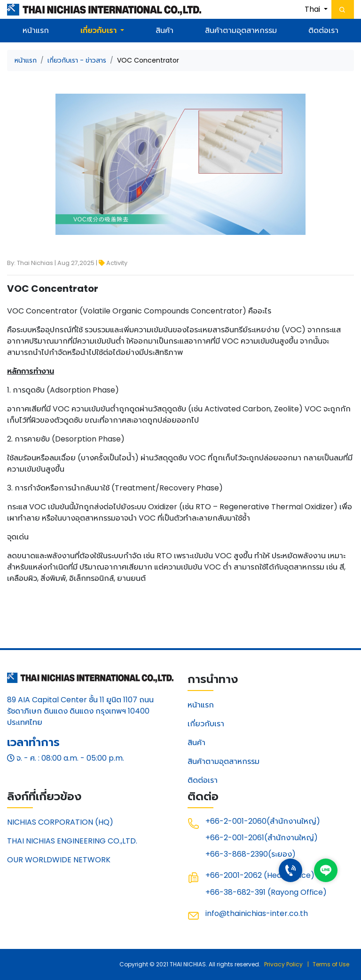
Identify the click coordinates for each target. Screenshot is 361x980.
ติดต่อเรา (323, 30)
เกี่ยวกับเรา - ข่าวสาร (77, 60)
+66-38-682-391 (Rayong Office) (266, 892)
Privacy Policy (283, 964)
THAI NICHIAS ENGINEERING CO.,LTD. (72, 841)
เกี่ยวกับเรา (206, 724)
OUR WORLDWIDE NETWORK (59, 860)
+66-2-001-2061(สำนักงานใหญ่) (262, 838)
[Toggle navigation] (343, 9)
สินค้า (165, 30)
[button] (316, 9)
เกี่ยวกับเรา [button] (99, 30)
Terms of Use (331, 964)
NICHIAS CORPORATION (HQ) (60, 822)
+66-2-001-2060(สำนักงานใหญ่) (263, 821)
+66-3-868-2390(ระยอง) (251, 854)
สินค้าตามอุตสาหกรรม (241, 30)
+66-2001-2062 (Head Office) (260, 875)
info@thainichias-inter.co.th (257, 913)
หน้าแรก (36, 30)
